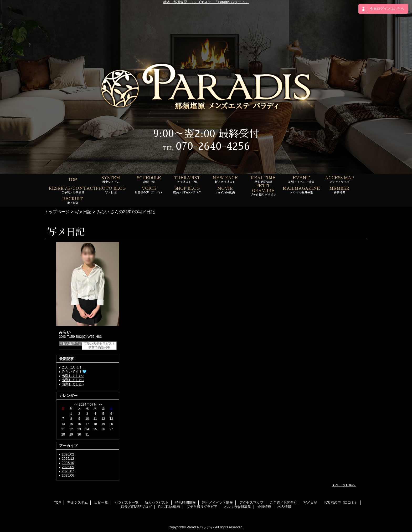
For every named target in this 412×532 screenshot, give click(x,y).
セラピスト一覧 (127, 502)
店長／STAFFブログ (136, 507)
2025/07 (68, 471)
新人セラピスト (157, 502)
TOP (73, 180)
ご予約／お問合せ (284, 502)
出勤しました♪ (73, 376)
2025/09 (68, 467)
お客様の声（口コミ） (341, 502)
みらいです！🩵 (74, 372)
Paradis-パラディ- (200, 527)
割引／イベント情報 (217, 502)
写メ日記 (83, 212)
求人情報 (284, 507)
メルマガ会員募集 (237, 507)
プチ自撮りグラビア (202, 507)
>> (100, 404)
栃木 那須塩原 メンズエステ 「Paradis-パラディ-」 (206, 2)
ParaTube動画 (169, 507)
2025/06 (68, 475)
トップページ (57, 212)
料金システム (78, 502)
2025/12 (68, 459)
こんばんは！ (72, 367)
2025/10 (68, 463)
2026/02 (68, 454)
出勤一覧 (101, 502)
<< (76, 404)
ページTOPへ (346, 485)
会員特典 (264, 507)
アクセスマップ (251, 502)
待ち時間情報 (186, 502)
